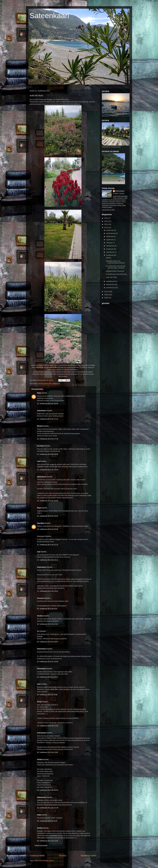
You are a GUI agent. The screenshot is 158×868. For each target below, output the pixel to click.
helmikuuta (110, 285)
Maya (39, 508)
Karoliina (40, 446)
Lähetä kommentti (41, 845)
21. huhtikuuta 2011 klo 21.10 (48, 545)
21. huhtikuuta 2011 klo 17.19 (48, 439)
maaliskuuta (111, 281)
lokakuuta (110, 236)
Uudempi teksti (37, 856)
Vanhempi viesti (88, 856)
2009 (106, 295)
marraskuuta (111, 233)
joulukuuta (110, 230)
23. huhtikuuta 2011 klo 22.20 (48, 790)
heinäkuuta (110, 246)
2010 (106, 292)
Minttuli (40, 426)
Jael (39, 461)
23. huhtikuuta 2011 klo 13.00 (48, 752)
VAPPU (108, 258)
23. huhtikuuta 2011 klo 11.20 (48, 726)
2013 (106, 221)
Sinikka (40, 759)
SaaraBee (41, 523)
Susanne (40, 598)
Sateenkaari (49, 16)
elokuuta (110, 243)
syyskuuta (110, 240)
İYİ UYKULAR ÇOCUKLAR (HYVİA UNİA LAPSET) (115, 267)
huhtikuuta (110, 255)
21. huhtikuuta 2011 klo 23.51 (48, 591)
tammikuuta (111, 288)
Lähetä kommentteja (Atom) (44, 861)
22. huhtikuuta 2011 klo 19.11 (48, 677)
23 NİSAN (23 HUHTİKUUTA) (116, 274)
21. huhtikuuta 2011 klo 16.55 (48, 404)
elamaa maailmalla (45, 384)
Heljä (39, 815)
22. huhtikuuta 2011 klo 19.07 (48, 642)
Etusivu (63, 856)
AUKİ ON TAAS (111, 277)
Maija (39, 393)
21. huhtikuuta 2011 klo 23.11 (48, 560)
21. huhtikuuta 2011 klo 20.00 (48, 529)
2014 (106, 218)
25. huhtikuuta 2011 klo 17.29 (48, 808)
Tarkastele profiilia (108, 210)
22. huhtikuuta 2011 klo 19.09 (48, 662)
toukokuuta (110, 252)
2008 (106, 298)
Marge (39, 702)
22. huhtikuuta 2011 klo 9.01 (47, 609)
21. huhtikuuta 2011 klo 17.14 (48, 419)
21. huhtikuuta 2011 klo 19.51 (48, 516)
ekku (39, 684)
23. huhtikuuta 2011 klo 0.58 (47, 695)
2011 (106, 228)
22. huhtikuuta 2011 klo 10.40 (48, 624)
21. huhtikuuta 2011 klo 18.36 (48, 454)
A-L (38, 631)
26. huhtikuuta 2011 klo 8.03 (47, 821)
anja (39, 552)
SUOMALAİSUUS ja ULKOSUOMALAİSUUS (115, 262)
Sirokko (40, 616)
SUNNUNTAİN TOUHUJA (115, 271)
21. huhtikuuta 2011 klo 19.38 (48, 501)
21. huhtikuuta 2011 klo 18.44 (48, 470)
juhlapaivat (56, 384)
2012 (106, 224)
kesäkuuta (110, 249)
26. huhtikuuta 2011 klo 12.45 (48, 841)
